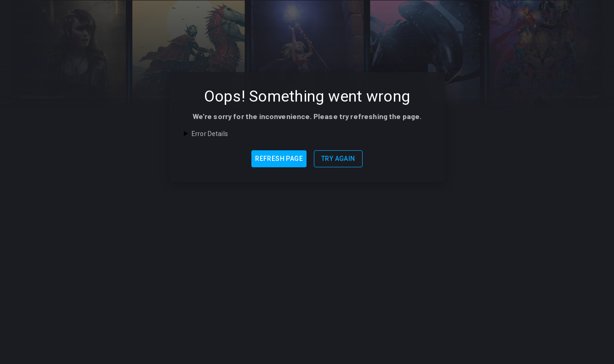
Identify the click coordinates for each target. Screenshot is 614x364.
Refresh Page (279, 159)
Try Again (338, 159)
